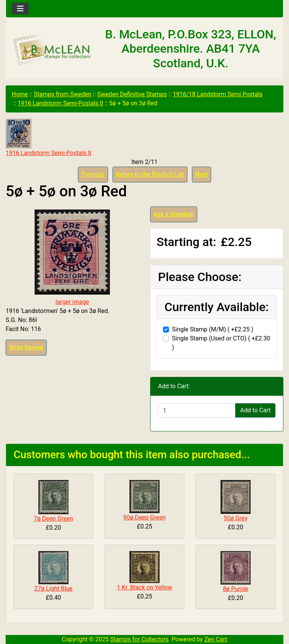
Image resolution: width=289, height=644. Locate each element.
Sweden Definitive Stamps (132, 94)
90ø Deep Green (144, 517)
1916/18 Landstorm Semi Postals (218, 94)
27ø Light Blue (53, 589)
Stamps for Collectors (139, 639)
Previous (93, 174)
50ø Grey (235, 518)
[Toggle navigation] (20, 9)
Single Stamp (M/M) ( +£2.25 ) (213, 329)
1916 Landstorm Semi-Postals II (60, 103)
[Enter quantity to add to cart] (197, 410)
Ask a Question (174, 214)
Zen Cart (216, 639)
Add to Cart (255, 410)
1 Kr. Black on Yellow (144, 587)
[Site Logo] (52, 50)
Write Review (26, 347)
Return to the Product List (150, 174)
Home (20, 94)
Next (202, 174)
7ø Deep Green (53, 519)
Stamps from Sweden (63, 94)
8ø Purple (236, 589)
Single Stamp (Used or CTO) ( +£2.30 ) (221, 343)
